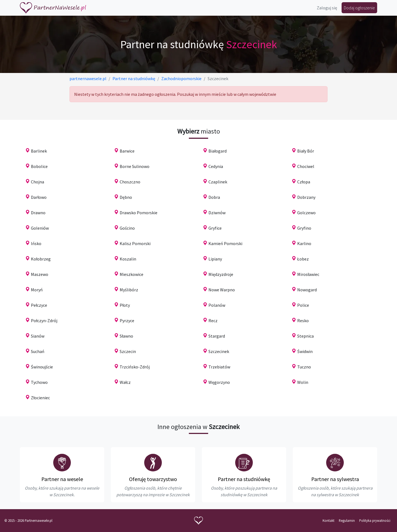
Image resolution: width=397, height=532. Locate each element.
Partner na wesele (62, 479)
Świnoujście (42, 367)
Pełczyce (39, 305)
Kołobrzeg (41, 259)
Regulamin (347, 520)
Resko (303, 321)
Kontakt (328, 520)
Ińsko (36, 243)
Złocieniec (40, 398)
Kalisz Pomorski (135, 243)
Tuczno (304, 367)
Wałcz (125, 382)
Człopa (304, 182)
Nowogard (307, 290)
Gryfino (304, 228)
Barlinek (39, 151)
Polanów (217, 305)
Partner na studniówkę (244, 479)
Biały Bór (306, 151)
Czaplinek (218, 182)
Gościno (127, 228)
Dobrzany (306, 197)
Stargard (217, 336)
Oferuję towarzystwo (153, 479)
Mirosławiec (308, 274)
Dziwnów (217, 213)
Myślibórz (129, 290)
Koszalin (128, 259)
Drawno (38, 213)
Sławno (126, 336)
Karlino (304, 243)
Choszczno (130, 182)
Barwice (127, 151)
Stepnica (305, 336)
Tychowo (39, 382)
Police (303, 305)
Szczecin (128, 351)
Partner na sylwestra (335, 479)
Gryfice (215, 228)
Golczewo (306, 213)
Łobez (303, 259)
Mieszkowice (132, 274)
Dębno (126, 197)
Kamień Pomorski (225, 243)
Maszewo (40, 274)
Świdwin (305, 351)
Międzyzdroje (221, 274)
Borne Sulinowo (135, 166)
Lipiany (215, 259)
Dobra (214, 197)
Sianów (38, 336)
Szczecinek (219, 351)
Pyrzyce (127, 321)
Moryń (37, 290)
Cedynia (216, 166)
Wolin (303, 382)
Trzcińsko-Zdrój (135, 367)
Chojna (37, 182)
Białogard (218, 151)
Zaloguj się (327, 8)
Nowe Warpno (222, 290)
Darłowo (39, 197)
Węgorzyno (219, 382)
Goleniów (40, 228)
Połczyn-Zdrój (44, 321)
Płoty (125, 305)
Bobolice (39, 166)
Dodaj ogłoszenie (359, 8)
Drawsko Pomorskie (139, 213)
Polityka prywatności (375, 520)
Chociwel (306, 166)
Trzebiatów (219, 367)
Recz (213, 321)
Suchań (38, 351)
